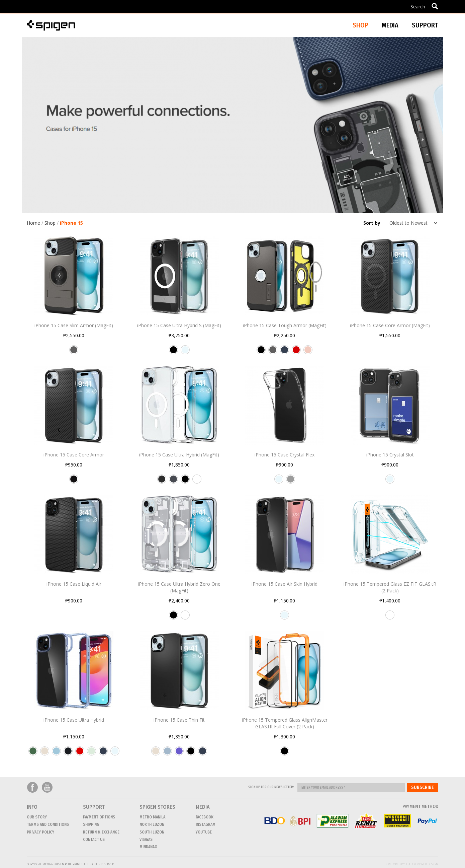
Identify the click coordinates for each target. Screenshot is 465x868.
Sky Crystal (56, 753)
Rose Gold (308, 352)
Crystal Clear (185, 352)
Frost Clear (91, 753)
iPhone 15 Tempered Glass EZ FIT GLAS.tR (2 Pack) (390, 587)
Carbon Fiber (162, 482)
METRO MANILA (152, 817)
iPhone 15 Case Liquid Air (74, 584)
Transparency (390, 618)
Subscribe (423, 787)
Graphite (173, 482)
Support (425, 25)
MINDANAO (148, 847)
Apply (435, 6)
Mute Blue (167, 753)
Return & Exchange (101, 832)
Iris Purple (179, 753)
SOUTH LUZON (152, 832)
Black (173, 352)
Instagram (206, 824)
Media (390, 25)
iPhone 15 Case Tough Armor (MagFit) (285, 325)
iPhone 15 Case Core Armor (74, 455)
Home (33, 223)
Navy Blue (285, 352)
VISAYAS (146, 840)
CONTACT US (94, 840)
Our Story (37, 817)
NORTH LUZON (152, 824)
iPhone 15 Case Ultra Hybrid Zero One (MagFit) (179, 587)
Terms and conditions (48, 824)
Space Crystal (291, 482)
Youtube (47, 787)
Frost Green (33, 753)
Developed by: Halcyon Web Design (411, 864)
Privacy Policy (40, 832)
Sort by (372, 223)
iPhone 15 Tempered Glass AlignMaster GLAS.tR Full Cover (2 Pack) (285, 723)
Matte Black (74, 482)
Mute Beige (45, 753)
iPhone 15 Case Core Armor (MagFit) (390, 325)
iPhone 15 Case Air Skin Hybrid (285, 584)
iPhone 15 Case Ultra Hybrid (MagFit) (179, 455)
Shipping (91, 824)
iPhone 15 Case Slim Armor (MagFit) (74, 325)
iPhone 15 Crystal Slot (390, 455)
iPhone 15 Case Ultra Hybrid (74, 720)
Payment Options (99, 817)
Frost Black (68, 753)
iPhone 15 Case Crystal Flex (285, 455)
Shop (50, 223)
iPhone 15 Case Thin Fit (179, 720)
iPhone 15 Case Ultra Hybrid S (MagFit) (179, 325)
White (197, 482)
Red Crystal (80, 753)
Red (296, 352)
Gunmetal (74, 352)
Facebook (32, 787)
